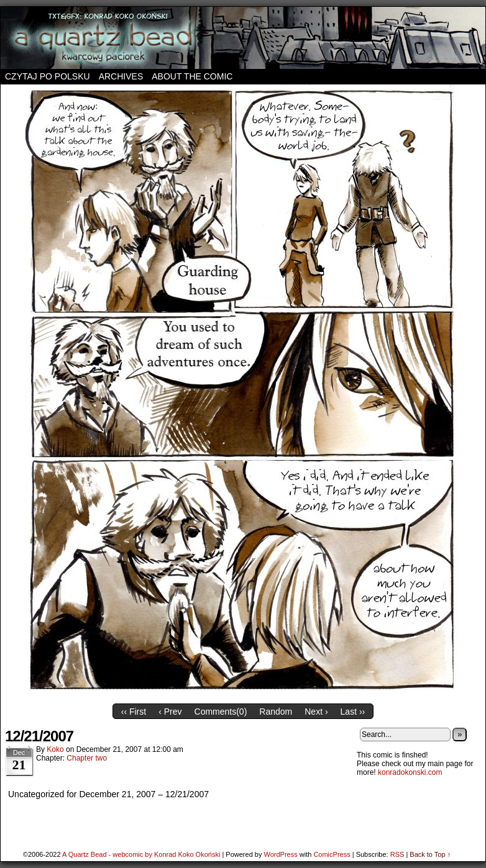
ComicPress (332, 854)
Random (276, 712)
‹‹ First (134, 712)
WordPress (280, 854)
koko (55, 749)
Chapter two (87, 758)
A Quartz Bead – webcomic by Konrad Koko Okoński (243, 38)
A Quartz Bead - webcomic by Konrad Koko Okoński (141, 854)
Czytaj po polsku (48, 76)
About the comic (192, 76)
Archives (121, 76)
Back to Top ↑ (430, 854)
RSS (397, 854)
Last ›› (353, 712)
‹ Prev (170, 712)
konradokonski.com (410, 772)
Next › (316, 712)
